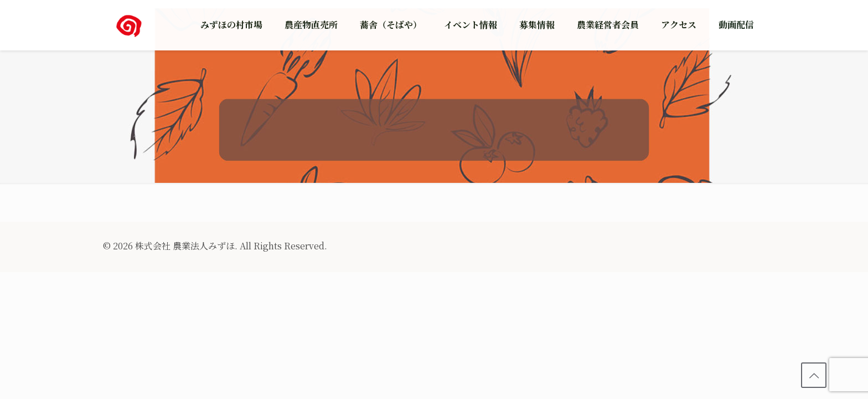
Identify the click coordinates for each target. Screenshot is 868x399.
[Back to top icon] (814, 375)
